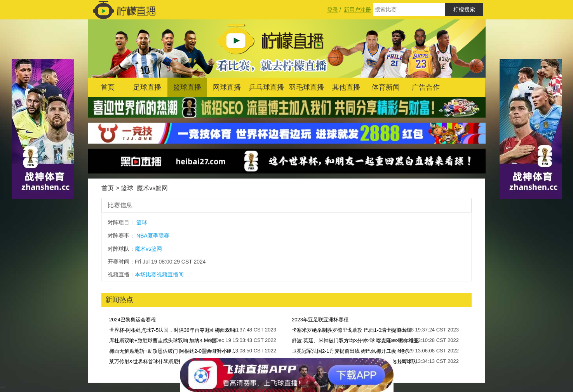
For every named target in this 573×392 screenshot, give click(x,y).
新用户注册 (357, 10)
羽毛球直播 (307, 87)
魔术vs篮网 (152, 188)
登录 (333, 10)
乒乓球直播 (266, 87)
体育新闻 (386, 87)
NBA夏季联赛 (153, 236)
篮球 (127, 188)
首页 (108, 87)
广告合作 (426, 87)
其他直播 (346, 87)
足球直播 (147, 87)
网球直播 (227, 87)
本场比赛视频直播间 (159, 274)
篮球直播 (187, 87)
